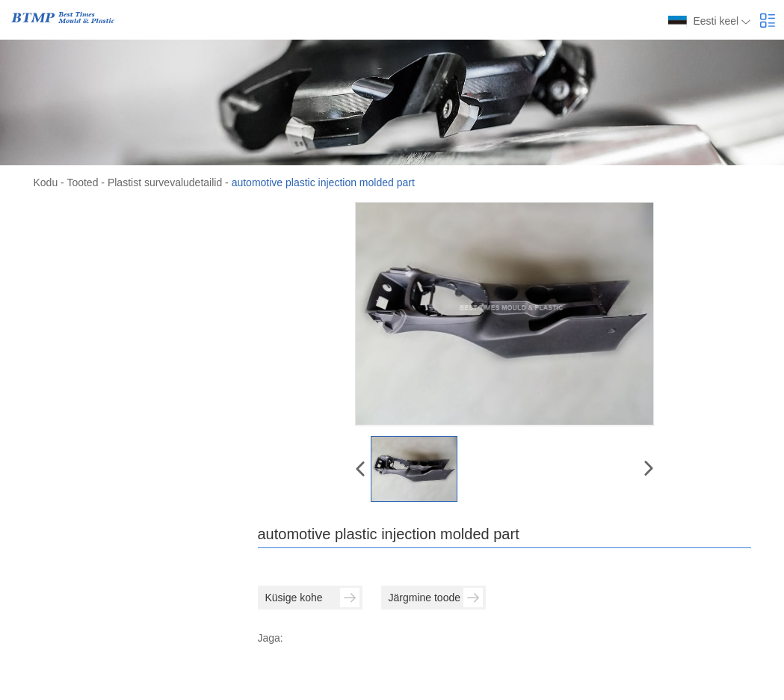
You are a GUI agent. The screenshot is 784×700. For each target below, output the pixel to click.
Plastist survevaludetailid (165, 182)
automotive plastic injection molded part (323, 182)
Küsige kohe (312, 598)
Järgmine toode (436, 598)
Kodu (46, 182)
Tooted (82, 182)
